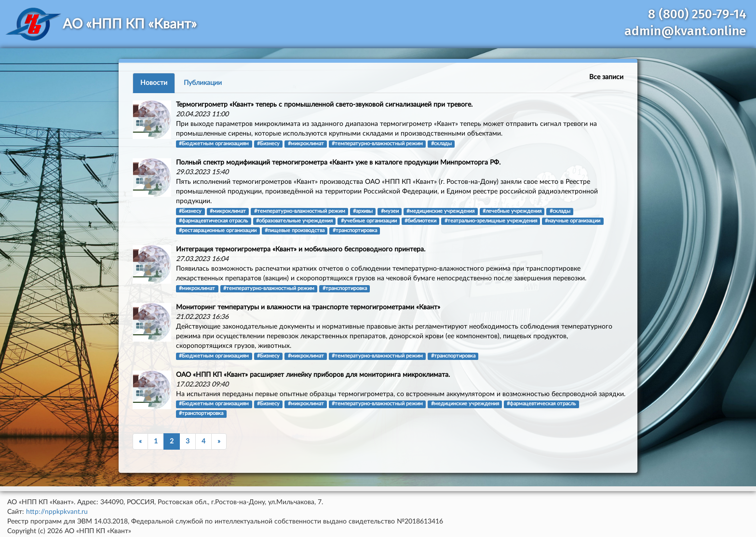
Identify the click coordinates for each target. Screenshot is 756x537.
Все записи (606, 77)
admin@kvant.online (685, 31)
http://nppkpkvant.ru (57, 512)
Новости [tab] (154, 83)
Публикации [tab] (203, 83)
